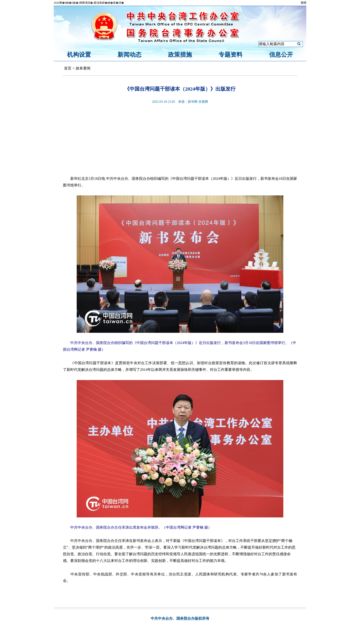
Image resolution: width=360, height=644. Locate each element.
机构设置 (79, 55)
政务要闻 (83, 68)
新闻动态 (129, 55)
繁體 (304, 3)
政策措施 (180, 55)
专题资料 (231, 55)
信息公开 (281, 55)
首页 (68, 68)
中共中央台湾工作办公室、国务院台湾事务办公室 (180, 21)
